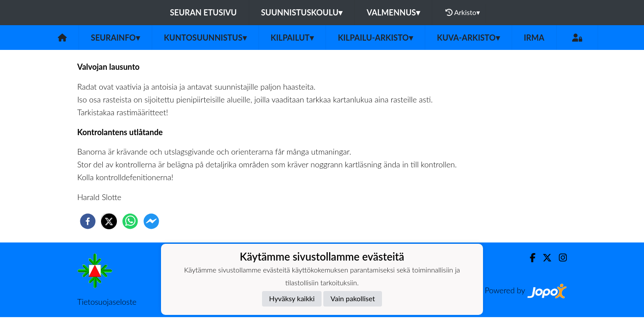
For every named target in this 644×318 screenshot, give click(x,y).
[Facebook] (529, 258)
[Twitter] (544, 258)
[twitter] (109, 221)
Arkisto (463, 12)
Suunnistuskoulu (302, 12)
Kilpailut (292, 38)
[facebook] (88, 221)
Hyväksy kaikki (292, 298)
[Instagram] (559, 258)
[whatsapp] (130, 221)
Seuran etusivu (203, 12)
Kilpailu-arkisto (375, 38)
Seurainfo (115, 38)
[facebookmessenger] (151, 221)
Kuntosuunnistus (205, 38)
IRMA (534, 38)
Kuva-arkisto (468, 38)
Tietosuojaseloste (107, 302)
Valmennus (393, 12)
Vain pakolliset (353, 298)
